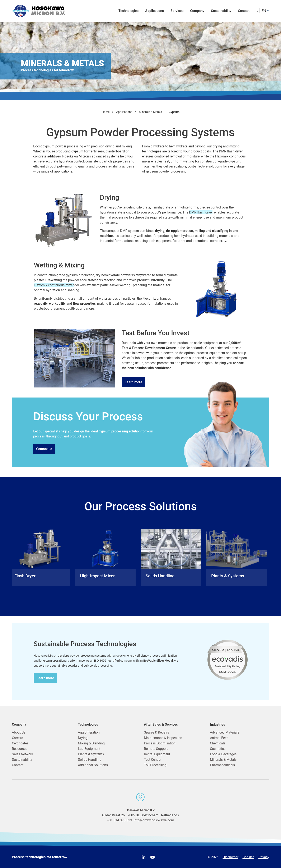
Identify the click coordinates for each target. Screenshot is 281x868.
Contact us (44, 449)
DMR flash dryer (201, 212)
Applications (154, 11)
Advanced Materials (225, 732)
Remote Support (156, 749)
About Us (19, 732)
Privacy (264, 857)
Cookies (248, 857)
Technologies (128, 11)
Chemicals (218, 743)
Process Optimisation (160, 743)
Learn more (134, 382)
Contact (244, 11)
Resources (20, 749)
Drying (83, 738)
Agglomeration (89, 732)
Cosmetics (218, 749)
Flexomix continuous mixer (54, 285)
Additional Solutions (93, 765)
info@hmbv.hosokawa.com (154, 820)
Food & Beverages (223, 754)
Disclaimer (231, 857)
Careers (17, 738)
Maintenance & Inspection (163, 738)
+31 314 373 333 (120, 820)
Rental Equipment (157, 754)
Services (177, 11)
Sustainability (221, 11)
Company (197, 11)
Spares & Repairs (156, 732)
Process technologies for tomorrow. (40, 857)
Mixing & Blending (91, 743)
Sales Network (22, 754)
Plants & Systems (91, 754)
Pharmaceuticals (222, 765)
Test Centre (152, 760)
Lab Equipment (89, 749)
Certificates (20, 743)
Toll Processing (155, 765)
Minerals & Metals (223, 760)
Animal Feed (219, 738)
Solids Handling (90, 760)
